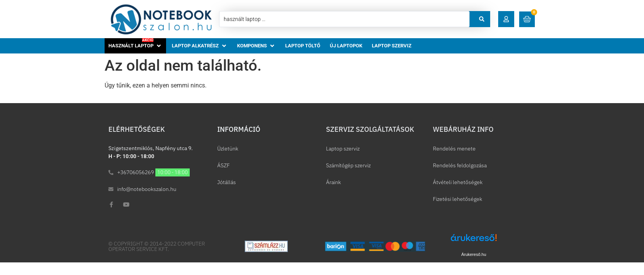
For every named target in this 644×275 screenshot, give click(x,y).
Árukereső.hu (474, 254)
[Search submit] (482, 19)
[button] (506, 19)
